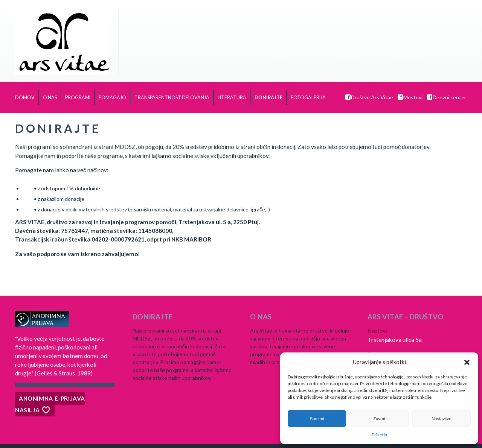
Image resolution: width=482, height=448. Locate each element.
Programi (78, 98)
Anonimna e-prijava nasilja (50, 404)
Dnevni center (447, 97)
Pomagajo (112, 98)
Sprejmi (317, 419)
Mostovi (410, 97)
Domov (25, 98)
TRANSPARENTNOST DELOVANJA (172, 98)
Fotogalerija (308, 98)
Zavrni (379, 419)
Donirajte (268, 98)
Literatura (232, 98)
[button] (467, 362)
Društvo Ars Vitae (369, 97)
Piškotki (379, 435)
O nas (50, 98)
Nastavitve (441, 419)
